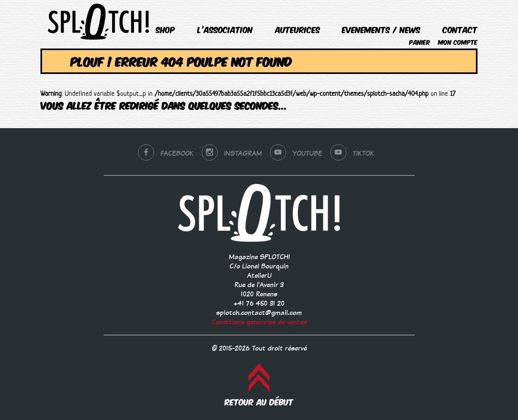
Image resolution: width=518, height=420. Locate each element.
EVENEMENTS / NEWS (381, 29)
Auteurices (298, 29)
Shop (166, 29)
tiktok (352, 153)
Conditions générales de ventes (259, 322)
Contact (460, 29)
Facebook (166, 153)
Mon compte (458, 42)
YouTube (296, 153)
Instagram (232, 153)
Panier (420, 42)
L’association (225, 29)
